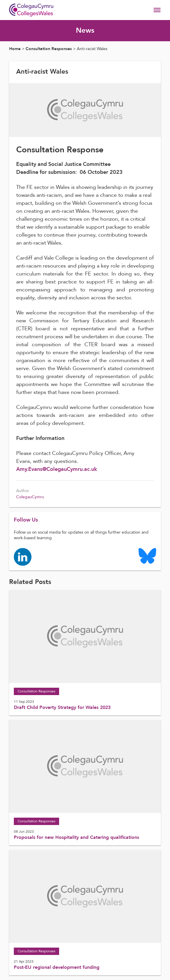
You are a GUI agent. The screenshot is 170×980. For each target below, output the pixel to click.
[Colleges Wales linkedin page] (23, 556)
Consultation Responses (49, 49)
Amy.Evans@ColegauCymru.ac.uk (57, 469)
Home (15, 49)
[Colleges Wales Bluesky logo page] (147, 556)
